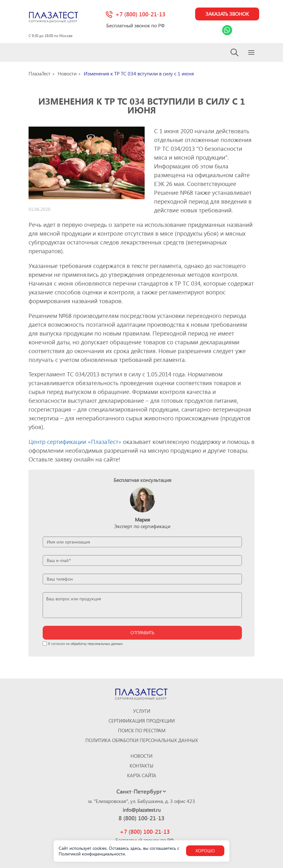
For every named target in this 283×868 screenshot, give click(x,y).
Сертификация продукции (142, 721)
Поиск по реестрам (142, 731)
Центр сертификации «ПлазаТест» (75, 442)
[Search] (235, 52)
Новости (141, 756)
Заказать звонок (227, 14)
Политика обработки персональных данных (142, 740)
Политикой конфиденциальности (92, 854)
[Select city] (141, 791)
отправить (142, 633)
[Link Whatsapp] (227, 30)
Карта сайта (142, 775)
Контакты (141, 766)
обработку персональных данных (97, 644)
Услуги (142, 711)
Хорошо (205, 851)
